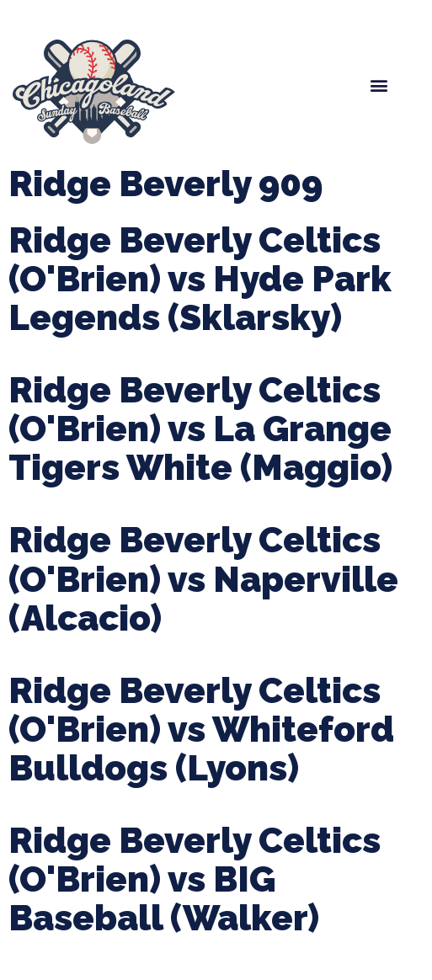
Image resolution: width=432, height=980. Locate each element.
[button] (379, 85)
